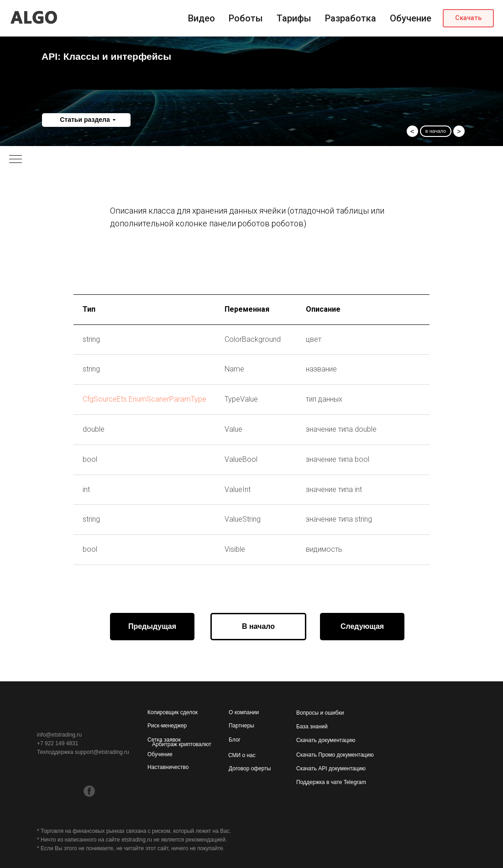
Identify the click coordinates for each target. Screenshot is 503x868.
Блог (235, 740)
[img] (89, 772)
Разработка (351, 18)
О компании (244, 712)
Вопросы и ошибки (320, 713)
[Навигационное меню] (16, 160)
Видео (202, 18)
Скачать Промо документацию (335, 755)
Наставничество (168, 767)
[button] (468, 18)
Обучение (411, 18)
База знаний (312, 727)
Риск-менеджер (167, 726)
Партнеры (241, 726)
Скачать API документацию (331, 769)
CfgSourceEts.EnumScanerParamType (144, 399)
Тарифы (294, 18)
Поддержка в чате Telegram (331, 782)
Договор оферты (250, 769)
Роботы (246, 18)
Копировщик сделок (173, 712)
